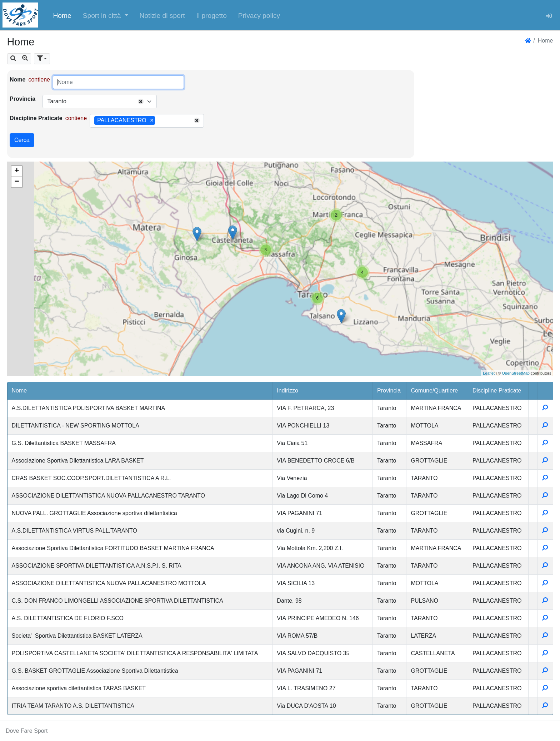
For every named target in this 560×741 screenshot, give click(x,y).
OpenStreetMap (516, 373)
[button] (106, 15)
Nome (17, 80)
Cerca (22, 140)
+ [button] (17, 171)
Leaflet (489, 373)
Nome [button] (19, 391)
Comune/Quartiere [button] (434, 391)
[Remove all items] (141, 102)
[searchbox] (159, 121)
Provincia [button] (389, 391)
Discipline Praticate (36, 118)
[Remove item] (152, 120)
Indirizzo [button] (287, 391)
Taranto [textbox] (57, 101)
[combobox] (100, 102)
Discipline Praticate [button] (497, 391)
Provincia (22, 99)
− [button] (17, 182)
